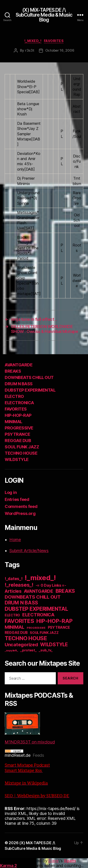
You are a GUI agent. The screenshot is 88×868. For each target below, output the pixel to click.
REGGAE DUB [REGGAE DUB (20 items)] (16, 633)
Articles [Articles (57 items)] (13, 591)
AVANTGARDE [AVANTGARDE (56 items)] (39, 591)
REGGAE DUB (18, 441)
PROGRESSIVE (19, 428)
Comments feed (21, 506)
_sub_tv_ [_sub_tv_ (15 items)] (46, 650)
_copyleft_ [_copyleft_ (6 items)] (11, 650)
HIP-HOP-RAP (18, 415)
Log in (11, 492)
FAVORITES (54, 41)
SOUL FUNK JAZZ (22, 447)
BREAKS (13, 371)
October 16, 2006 (60, 50)
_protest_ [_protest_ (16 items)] (28, 650)
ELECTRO (14, 396)
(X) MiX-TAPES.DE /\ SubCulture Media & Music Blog (44, 15)
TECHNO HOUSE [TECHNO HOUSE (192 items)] (26, 638)
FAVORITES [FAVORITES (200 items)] (19, 621)
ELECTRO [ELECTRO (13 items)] (12, 615)
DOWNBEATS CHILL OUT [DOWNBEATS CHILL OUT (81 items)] (33, 597)
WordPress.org (20, 513)
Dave (53, 861)
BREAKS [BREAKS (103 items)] (65, 591)
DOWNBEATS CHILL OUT (29, 377)
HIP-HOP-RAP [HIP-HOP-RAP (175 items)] (54, 621)
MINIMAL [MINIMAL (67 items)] (15, 627)
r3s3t (30, 50)
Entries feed (17, 499)
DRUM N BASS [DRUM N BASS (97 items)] (21, 603)
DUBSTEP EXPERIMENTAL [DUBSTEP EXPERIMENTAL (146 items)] (36, 609)
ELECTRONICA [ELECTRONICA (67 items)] (38, 615)
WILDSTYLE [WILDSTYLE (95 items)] (54, 645)
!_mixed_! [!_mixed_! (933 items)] (40, 578)
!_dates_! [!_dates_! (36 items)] (14, 579)
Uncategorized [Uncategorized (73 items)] (21, 645)
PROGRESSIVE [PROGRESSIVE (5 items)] (36, 628)
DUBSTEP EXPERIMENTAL (30, 390)
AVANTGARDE (19, 365)
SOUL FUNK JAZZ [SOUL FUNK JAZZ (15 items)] (44, 633)
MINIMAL (13, 422)
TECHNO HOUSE (21, 453)
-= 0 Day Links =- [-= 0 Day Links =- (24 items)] (51, 585)
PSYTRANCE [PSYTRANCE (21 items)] (59, 627)
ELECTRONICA (19, 403)
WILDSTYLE (17, 459)
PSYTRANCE (17, 434)
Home (15, 540)
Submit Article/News (29, 551)
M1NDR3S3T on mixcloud (30, 728)
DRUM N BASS (19, 384)
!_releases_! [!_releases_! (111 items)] (19, 585)
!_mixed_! (33, 41)
